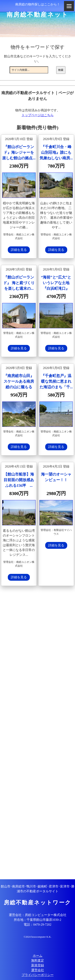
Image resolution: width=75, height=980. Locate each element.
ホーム (38, 956)
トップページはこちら (38, 115)
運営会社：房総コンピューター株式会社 (38, 915)
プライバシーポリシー (38, 975)
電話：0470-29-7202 (37, 925)
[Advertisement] (37, 733)
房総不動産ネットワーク (37, 903)
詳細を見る (19, 250)
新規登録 (38, 965)
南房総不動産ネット (37, 15)
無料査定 (38, 960)
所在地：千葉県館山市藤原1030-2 (37, 920)
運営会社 (38, 970)
